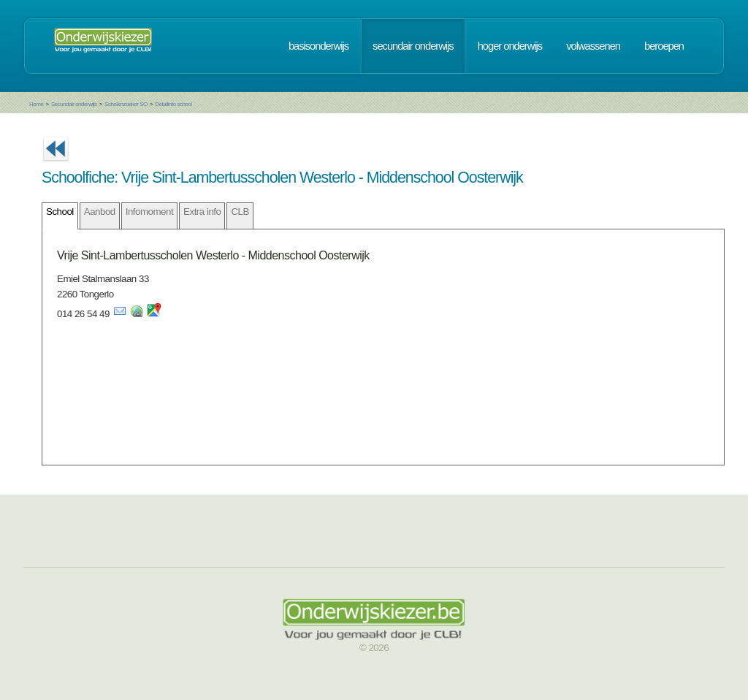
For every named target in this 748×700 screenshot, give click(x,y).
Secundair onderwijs (74, 104)
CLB (240, 212)
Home (36, 104)
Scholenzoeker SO (126, 104)
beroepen (664, 46)
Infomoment (149, 212)
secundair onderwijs (413, 46)
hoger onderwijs (510, 46)
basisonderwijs (318, 46)
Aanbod (100, 212)
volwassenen (593, 46)
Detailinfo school (173, 104)
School (60, 212)
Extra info (202, 212)
